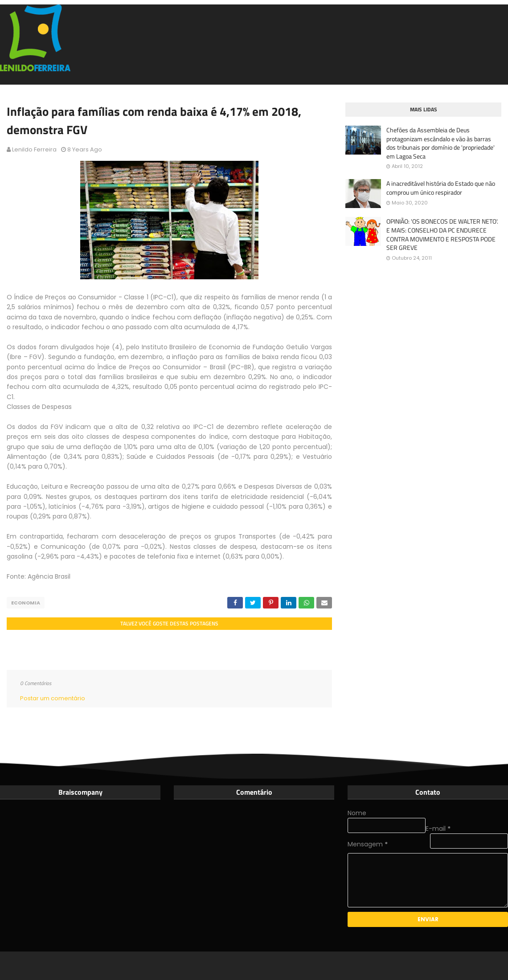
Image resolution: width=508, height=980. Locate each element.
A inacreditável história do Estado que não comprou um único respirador (441, 188)
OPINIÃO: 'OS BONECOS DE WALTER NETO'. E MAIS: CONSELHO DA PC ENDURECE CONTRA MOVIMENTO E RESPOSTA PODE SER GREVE (442, 234)
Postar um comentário (53, 698)
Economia (26, 603)
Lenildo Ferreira (34, 149)
